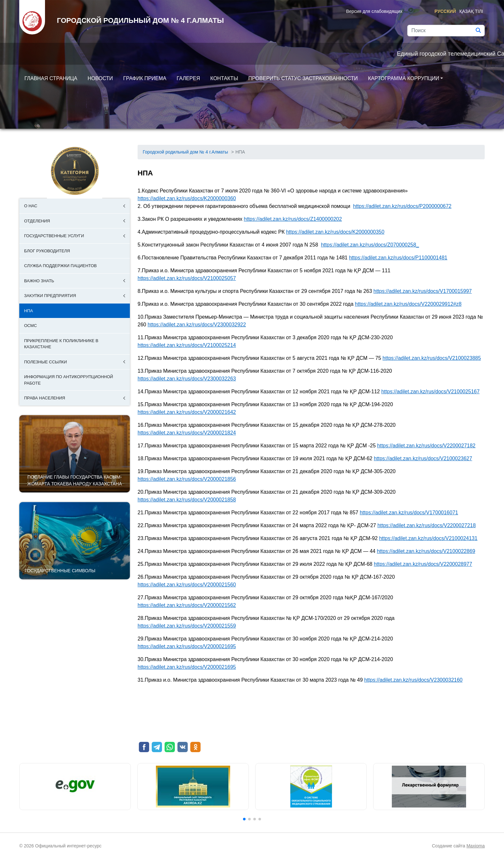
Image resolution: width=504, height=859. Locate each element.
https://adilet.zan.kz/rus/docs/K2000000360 (187, 198)
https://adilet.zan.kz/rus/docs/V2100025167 (430, 392)
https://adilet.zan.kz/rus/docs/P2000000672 (402, 206)
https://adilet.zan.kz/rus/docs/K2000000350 (335, 232)
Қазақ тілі (471, 11)
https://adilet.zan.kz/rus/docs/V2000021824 (187, 433)
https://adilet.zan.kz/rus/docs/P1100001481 (398, 258)
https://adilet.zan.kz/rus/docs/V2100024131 (428, 538)
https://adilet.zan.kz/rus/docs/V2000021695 (187, 646)
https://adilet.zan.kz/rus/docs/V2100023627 (423, 458)
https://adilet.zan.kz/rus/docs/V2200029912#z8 (408, 304)
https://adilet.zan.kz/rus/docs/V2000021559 (187, 626)
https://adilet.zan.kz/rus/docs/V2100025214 (187, 345)
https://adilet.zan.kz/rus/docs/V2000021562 (187, 605)
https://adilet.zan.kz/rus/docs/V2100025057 (187, 278)
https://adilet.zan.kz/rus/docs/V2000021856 (187, 479)
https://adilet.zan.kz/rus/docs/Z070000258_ (370, 245)
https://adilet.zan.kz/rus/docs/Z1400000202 (293, 219)
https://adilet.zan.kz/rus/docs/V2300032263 (187, 379)
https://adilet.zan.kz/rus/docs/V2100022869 (426, 551)
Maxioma (476, 846)
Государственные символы (60, 571)
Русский (445, 11)
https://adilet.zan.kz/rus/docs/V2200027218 (427, 525)
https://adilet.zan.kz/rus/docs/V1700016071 (409, 513)
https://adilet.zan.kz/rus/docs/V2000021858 (187, 500)
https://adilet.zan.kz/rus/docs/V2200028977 (423, 564)
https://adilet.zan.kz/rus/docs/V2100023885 (432, 358)
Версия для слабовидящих (374, 11)
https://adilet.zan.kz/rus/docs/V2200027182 (426, 446)
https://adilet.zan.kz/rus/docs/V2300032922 (197, 325)
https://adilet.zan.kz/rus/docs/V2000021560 (187, 585)
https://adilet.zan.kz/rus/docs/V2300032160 (413, 680)
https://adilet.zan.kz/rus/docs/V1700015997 (423, 291)
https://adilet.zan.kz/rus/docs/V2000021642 (187, 412)
